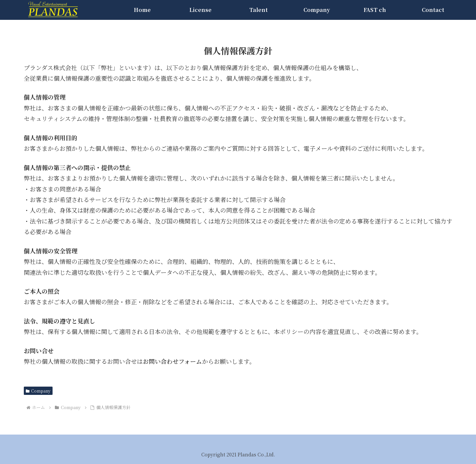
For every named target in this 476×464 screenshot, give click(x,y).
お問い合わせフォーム (172, 361)
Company (38, 391)
